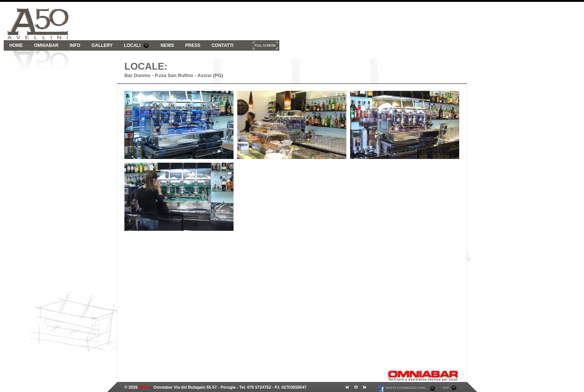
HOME (16, 45)
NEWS (167, 45)
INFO (75, 45)
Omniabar (163, 387)
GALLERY (102, 45)
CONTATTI (223, 45)
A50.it (144, 387)
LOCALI (137, 45)
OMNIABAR (46, 45)
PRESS (193, 45)
